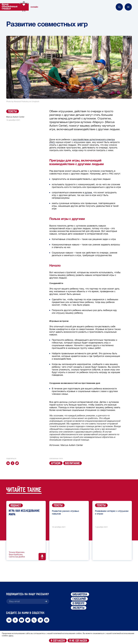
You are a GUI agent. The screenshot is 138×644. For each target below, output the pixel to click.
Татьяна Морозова (17, 552)
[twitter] (17, 463)
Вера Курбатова (16, 555)
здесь (11, 636)
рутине (88, 193)
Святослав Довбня (17, 557)
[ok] (13, 463)
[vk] (9, 463)
